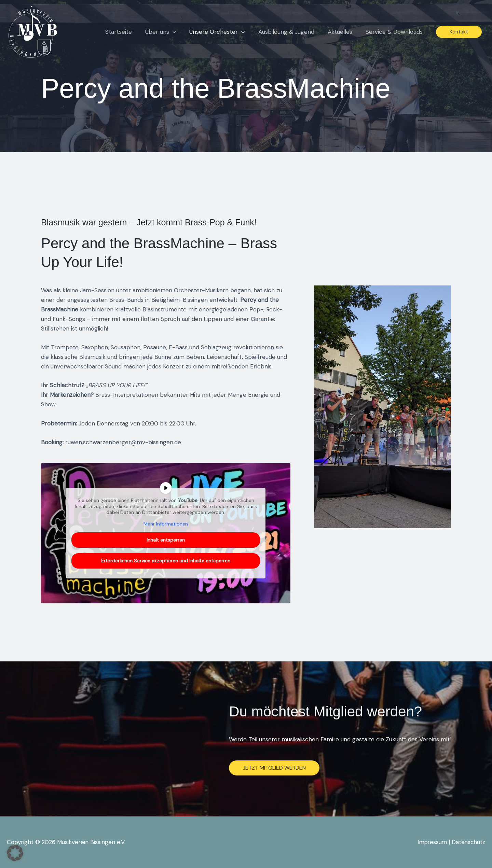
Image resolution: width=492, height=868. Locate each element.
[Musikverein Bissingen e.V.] (33, 31)
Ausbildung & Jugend (290, 32)
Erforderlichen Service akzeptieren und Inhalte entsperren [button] (166, 561)
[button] (180, 32)
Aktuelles (342, 32)
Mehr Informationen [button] (166, 524)
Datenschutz (468, 842)
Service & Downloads (395, 32)
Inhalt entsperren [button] (166, 540)
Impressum (431, 842)
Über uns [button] (168, 32)
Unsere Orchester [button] (223, 32)
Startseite (128, 32)
